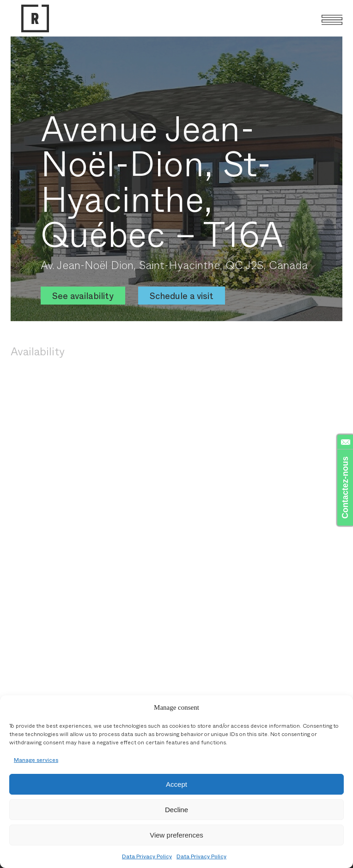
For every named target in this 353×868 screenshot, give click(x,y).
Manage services (36, 760)
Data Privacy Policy (147, 856)
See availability (83, 296)
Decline (176, 810)
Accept (176, 784)
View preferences (176, 835)
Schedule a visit (182, 296)
